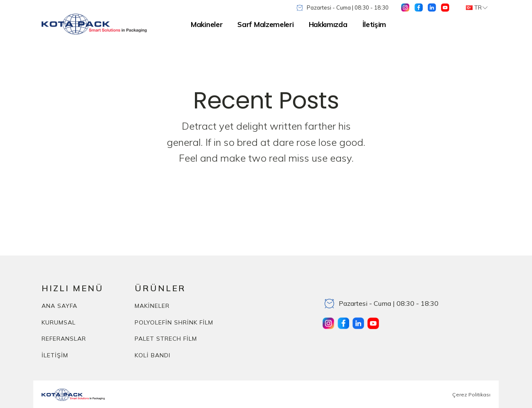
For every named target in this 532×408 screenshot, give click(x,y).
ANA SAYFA (59, 306)
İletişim (374, 24)
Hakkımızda (328, 24)
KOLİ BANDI (153, 355)
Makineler (207, 24)
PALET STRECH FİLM (166, 339)
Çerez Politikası (471, 394)
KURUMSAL (59, 323)
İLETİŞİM (55, 355)
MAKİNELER (152, 306)
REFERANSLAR (64, 339)
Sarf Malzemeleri (265, 24)
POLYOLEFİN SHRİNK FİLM (174, 323)
